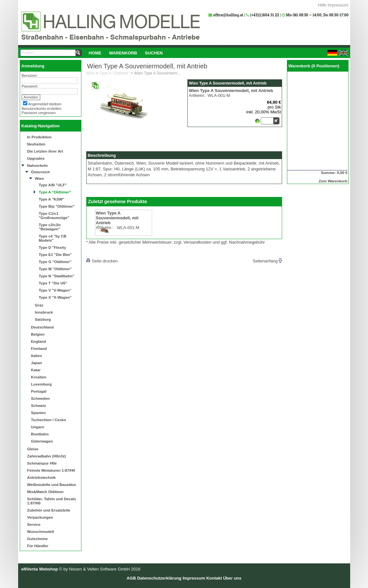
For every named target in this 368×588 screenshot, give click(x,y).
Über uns (232, 578)
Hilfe (322, 5)
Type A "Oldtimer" (55, 192)
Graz (39, 305)
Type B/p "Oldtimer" (57, 206)
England (39, 341)
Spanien (38, 413)
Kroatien (39, 377)
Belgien (38, 334)
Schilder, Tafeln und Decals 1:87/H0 (52, 501)
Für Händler (38, 546)
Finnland (39, 348)
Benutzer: (30, 75)
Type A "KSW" (52, 199)
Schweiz (39, 405)
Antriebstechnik (42, 477)
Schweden (41, 398)
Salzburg (43, 319)
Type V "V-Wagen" (55, 290)
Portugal (39, 391)
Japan (37, 363)
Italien (37, 356)
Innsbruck (44, 312)
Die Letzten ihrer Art (45, 151)
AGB (131, 578)
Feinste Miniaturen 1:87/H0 (51, 470)
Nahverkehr (38, 165)
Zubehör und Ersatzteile (49, 510)
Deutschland (42, 327)
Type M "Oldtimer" (55, 269)
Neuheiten (36, 144)
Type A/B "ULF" (53, 185)
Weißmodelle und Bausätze (52, 484)
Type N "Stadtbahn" (57, 276)
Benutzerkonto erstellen (42, 108)
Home (95, 53)
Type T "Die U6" (53, 283)
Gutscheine (38, 539)
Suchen (154, 53)
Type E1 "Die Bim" (55, 254)
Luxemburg (42, 384)
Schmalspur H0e (42, 463)
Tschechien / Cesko (49, 420)
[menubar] (126, 53)
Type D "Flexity (53, 247)
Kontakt (214, 578)
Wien (40, 178)
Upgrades (36, 158)
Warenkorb (123, 53)
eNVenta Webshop (40, 569)
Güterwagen (42, 441)
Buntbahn (40, 434)
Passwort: (30, 86)
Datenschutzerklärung (159, 578)
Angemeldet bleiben (45, 104)
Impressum (338, 5)
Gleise (33, 449)
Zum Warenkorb (333, 181)
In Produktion (39, 137)
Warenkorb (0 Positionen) (314, 66)
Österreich (41, 172)
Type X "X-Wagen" (55, 297)
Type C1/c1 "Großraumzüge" (54, 215)
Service (34, 524)
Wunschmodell (41, 531)
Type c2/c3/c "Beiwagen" (50, 227)
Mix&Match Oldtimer (46, 492)
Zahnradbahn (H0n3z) (47, 456)
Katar (36, 370)
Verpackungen (40, 517)
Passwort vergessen (39, 113)
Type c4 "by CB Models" (53, 238)
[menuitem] (95, 53)
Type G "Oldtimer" (55, 262)
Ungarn (38, 427)
